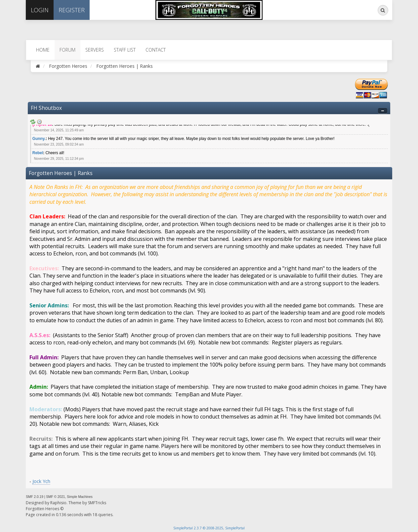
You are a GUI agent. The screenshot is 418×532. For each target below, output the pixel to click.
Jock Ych (41, 481)
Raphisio (58, 503)
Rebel (38, 153)
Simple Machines (80, 497)
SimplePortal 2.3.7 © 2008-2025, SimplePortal (209, 528)
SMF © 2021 (55, 497)
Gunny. (39, 139)
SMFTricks (97, 503)
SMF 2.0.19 (35, 497)
